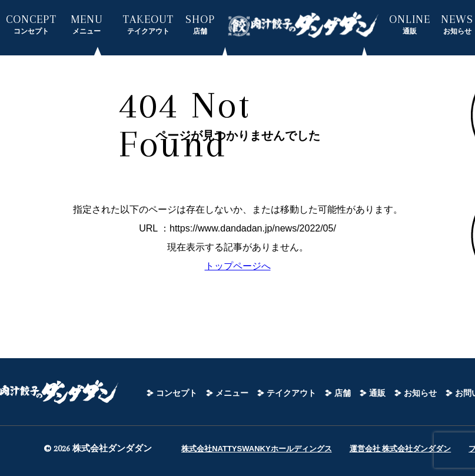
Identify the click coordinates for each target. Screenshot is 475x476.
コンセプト (177, 393)
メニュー (232, 393)
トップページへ (238, 266)
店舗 (343, 393)
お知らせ (420, 393)
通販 (377, 393)
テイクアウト (291, 393)
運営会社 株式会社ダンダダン (401, 449)
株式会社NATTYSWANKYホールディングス (256, 449)
